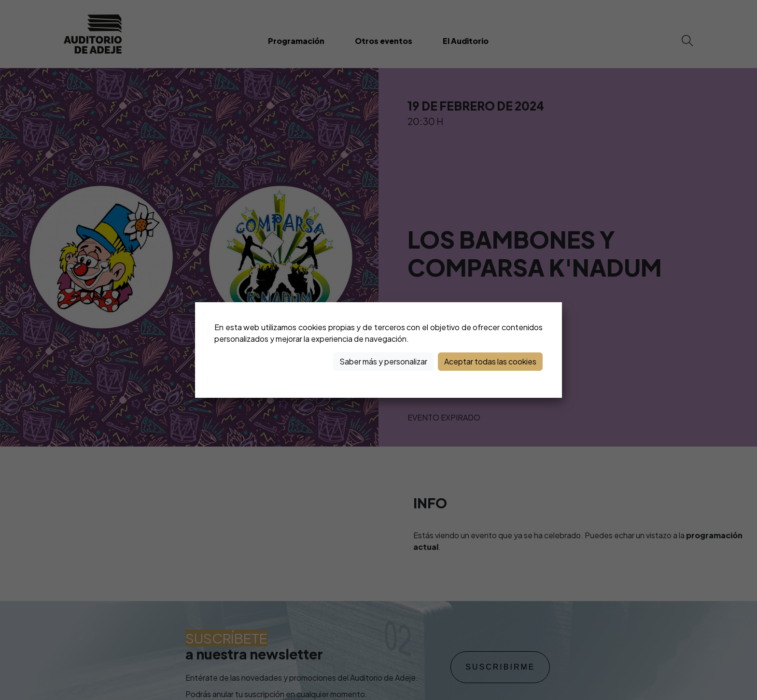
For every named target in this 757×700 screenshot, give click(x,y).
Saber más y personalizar (383, 361)
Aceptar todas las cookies (490, 361)
